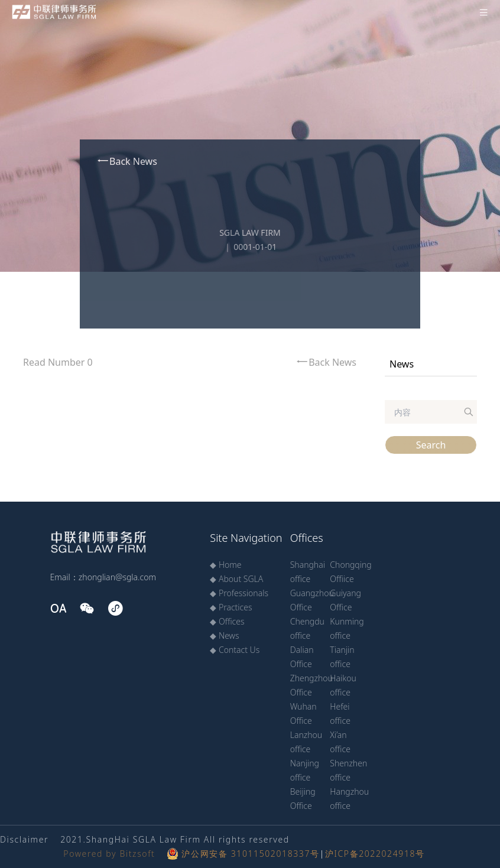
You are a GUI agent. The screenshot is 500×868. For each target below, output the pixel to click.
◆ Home (225, 565)
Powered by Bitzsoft (109, 854)
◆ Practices (231, 607)
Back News (127, 161)
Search (431, 445)
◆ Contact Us (235, 650)
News (402, 364)
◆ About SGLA (236, 579)
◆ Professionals (239, 593)
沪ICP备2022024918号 (375, 854)
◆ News (224, 635)
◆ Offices (227, 621)
